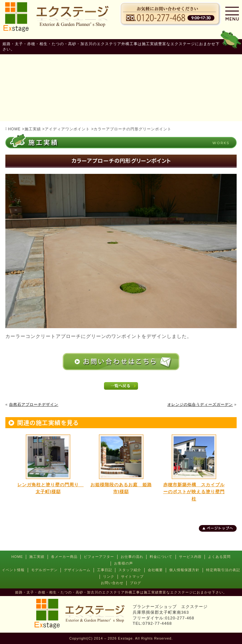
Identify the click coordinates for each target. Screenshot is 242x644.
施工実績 (37, 557)
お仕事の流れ (132, 557)
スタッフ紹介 (130, 570)
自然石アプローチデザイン (34, 405)
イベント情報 (13, 570)
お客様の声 (124, 563)
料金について (161, 557)
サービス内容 (190, 557)
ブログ (135, 583)
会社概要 (155, 570)
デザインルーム (77, 570)
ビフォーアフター (99, 557)
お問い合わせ (112, 583)
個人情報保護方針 (184, 570)
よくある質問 (219, 557)
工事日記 (105, 570)
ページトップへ (220, 528)
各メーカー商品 (64, 557)
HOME (17, 557)
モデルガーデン (44, 570)
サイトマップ (132, 576)
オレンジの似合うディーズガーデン (200, 405)
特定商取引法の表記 (223, 570)
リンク (109, 576)
